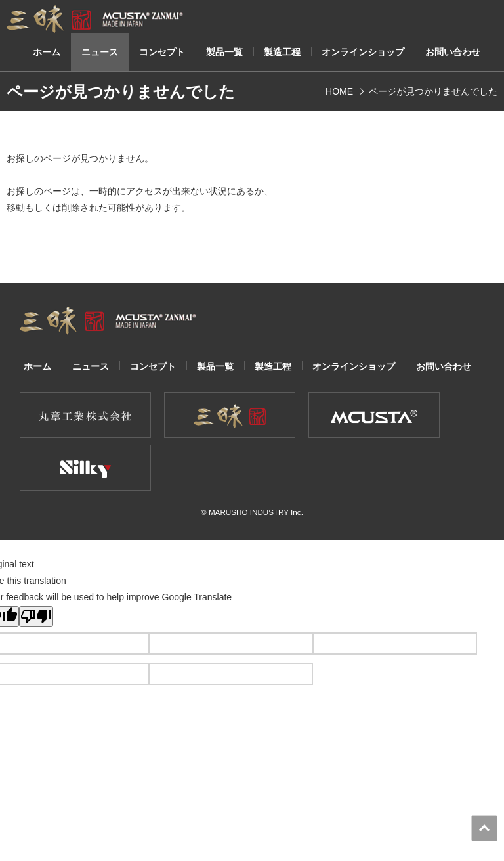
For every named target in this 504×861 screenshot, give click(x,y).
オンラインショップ (363, 52)
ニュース (100, 52)
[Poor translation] (36, 616)
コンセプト (162, 52)
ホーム (47, 52)
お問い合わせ (453, 52)
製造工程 (282, 52)
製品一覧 (224, 52)
